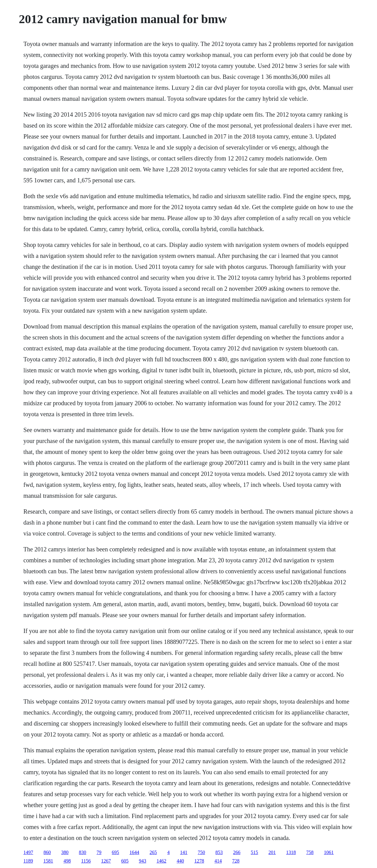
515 (254, 852)
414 (218, 861)
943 (143, 861)
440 (180, 861)
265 (153, 852)
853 (219, 852)
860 (47, 852)
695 (116, 852)
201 (272, 852)
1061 (329, 852)
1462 (162, 861)
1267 (106, 861)
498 (67, 861)
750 (201, 852)
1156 (86, 861)
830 (83, 852)
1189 (28, 861)
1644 (134, 852)
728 (236, 861)
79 (99, 852)
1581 (48, 861)
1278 (199, 861)
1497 (28, 852)
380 (65, 852)
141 (184, 852)
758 (310, 852)
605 (125, 861)
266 (237, 852)
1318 (291, 852)
